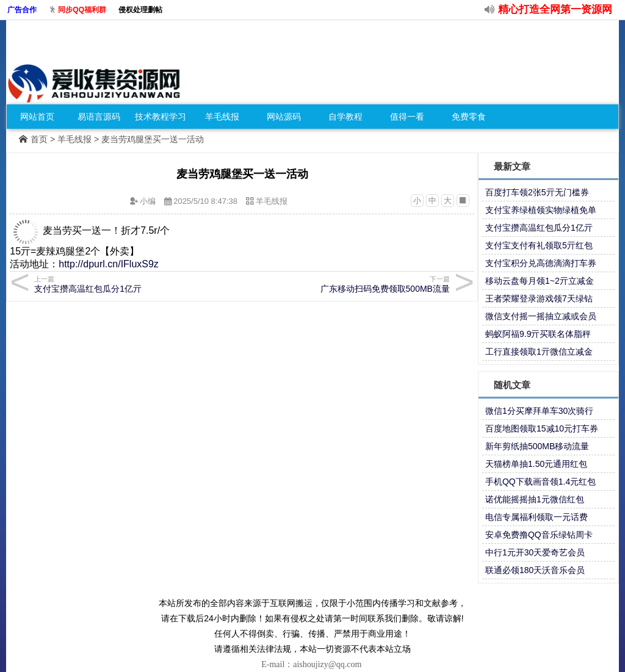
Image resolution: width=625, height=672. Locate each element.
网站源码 (284, 117)
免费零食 (469, 117)
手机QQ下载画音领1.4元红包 (540, 482)
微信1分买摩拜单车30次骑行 (539, 411)
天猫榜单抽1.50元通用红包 (536, 464)
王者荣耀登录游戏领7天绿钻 (539, 298)
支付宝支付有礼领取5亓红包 (539, 245)
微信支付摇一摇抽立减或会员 (541, 316)
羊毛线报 (222, 117)
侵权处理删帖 (140, 10)
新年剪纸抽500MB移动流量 (537, 446)
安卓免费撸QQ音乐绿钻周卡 (539, 535)
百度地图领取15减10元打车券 (542, 428)
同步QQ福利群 (82, 10)
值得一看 (407, 117)
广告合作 (22, 10)
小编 (148, 201)
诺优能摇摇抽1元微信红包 (535, 499)
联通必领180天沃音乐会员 (535, 570)
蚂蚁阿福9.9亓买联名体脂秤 (538, 334)
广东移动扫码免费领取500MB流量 (348, 284)
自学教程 (345, 117)
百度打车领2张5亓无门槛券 (537, 192)
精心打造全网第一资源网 (555, 9)
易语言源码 (99, 117)
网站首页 (37, 117)
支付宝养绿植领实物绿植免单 (541, 210)
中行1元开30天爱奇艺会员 (535, 552)
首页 (39, 139)
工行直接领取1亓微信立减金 (539, 352)
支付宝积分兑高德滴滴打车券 (541, 263)
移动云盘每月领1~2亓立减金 (540, 281)
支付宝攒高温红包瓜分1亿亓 (136, 284)
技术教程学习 (161, 117)
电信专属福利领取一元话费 (536, 517)
